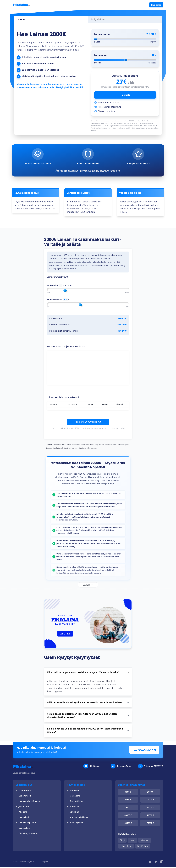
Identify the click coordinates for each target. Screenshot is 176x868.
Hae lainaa (156, 5)
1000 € (128, 793)
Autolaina (73, 791)
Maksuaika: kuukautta (60, 285)
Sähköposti (95, 767)
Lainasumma (102, 34)
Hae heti (125, 95)
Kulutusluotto (24, 791)
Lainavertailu (23, 797)
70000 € (150, 824)
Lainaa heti (22, 818)
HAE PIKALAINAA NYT (144, 751)
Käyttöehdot (143, 847)
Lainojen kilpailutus (26, 823)
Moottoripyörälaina (77, 818)
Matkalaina (74, 797)
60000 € (128, 824)
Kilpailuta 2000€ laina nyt (88, 422)
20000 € (128, 808)
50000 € (150, 816)
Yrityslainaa (98, 19)
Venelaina (73, 813)
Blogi (122, 841)
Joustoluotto (23, 807)
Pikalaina (21, 813)
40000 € (128, 816)
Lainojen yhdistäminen (28, 802)
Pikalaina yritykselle (26, 834)
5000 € (128, 801)
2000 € (150, 793)
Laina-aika (100, 55)
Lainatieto (145, 841)
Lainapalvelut (126, 847)
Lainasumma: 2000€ (57, 277)
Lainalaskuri (23, 829)
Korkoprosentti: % (58, 300)
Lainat (132, 841)
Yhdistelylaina (75, 823)
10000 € (150, 801)
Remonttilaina (75, 802)
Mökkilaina (73, 807)
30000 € (150, 808)
